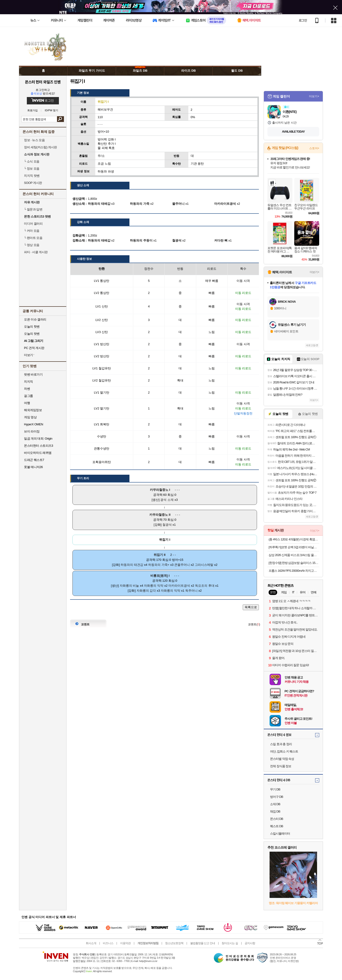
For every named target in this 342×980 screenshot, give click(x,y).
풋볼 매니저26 (33, 467)
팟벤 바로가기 (33, 374)
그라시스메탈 (204, 565)
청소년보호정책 (174, 943)
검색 (60, 119)
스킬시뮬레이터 (280, 834)
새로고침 (311, 345)
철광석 (167, 525)
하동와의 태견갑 (132, 565)
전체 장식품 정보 (281, 766)
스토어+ (314, 148)
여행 (27, 403)
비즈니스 (108, 943)
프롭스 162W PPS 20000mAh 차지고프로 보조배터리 (294, 571)
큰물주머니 (182, 565)
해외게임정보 (33, 410)
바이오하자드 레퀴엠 (38, 453)
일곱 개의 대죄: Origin (38, 439)
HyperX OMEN (33, 424)
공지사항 (250, 943)
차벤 (27, 389)
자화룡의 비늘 (129, 586)
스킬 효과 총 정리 (281, 744)
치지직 (28, 382)
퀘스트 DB (277, 826)
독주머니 (191, 591)
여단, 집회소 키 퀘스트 (284, 751)
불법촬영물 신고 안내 (203, 943)
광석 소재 (167, 500)
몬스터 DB (277, 819)
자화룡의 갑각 (146, 591)
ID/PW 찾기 (52, 110)
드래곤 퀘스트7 (34, 460)
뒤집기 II (160, 555)
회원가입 (33, 110)
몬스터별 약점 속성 (282, 759)
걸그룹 (28, 396)
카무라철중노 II (160, 515)
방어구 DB (277, 797)
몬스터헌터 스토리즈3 (38, 446)
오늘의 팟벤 (32, 334)
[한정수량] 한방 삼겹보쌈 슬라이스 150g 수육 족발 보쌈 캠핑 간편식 (294, 563)
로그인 (303, 20)
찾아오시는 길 (230, 943)
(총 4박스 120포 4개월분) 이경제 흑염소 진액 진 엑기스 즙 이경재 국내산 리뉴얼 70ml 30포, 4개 (294, 539)
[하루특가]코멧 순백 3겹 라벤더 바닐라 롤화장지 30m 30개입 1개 (294, 547)
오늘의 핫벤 (32, 327)
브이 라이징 (32, 431)
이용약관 (125, 943)
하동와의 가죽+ (159, 565)
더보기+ (314, 96)
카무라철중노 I (160, 490)
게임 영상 (30, 417)
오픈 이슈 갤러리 (35, 319)
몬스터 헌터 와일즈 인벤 (43, 82)
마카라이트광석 (179, 586)
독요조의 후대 (205, 586)
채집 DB (275, 811)
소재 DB (275, 804)
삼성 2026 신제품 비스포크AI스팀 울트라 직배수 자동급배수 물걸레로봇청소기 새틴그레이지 (294, 555)
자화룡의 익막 (154, 586)
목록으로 (251, 607)
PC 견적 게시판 (34, 348)
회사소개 (91, 943)
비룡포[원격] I (160, 576)
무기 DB (275, 789)
